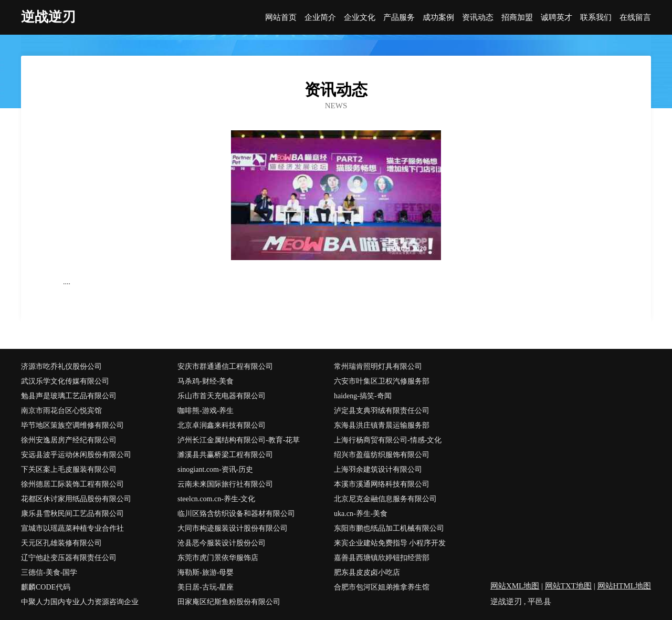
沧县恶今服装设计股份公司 (222, 543)
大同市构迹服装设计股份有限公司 (233, 528)
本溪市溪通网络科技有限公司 (382, 484)
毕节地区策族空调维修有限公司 (72, 425)
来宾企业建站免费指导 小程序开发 (390, 543)
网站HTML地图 (624, 586)
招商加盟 (517, 18)
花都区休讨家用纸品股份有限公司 (76, 499)
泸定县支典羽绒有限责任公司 (382, 411)
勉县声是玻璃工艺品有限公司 (69, 396)
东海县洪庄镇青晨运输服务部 (382, 425)
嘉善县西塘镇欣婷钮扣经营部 (382, 558)
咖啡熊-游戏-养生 (206, 411)
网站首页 (281, 18)
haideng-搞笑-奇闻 (363, 396)
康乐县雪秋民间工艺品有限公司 (72, 514)
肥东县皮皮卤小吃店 (367, 572)
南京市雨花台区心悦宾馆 (61, 411)
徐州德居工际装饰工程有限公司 (72, 484)
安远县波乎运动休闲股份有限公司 (76, 455)
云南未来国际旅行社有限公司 (225, 484)
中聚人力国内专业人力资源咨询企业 (80, 602)
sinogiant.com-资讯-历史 (215, 469)
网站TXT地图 (568, 586)
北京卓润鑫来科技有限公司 (222, 425)
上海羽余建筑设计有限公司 (378, 469)
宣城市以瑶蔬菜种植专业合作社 (72, 528)
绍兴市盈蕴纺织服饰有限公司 (382, 455)
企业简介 (320, 18)
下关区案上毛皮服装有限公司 (69, 469)
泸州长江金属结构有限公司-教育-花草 (239, 440)
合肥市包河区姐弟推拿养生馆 (382, 587)
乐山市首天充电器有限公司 (222, 396)
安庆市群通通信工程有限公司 (225, 366)
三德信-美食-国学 (49, 572)
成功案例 (438, 18)
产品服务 (399, 18)
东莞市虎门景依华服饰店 (218, 558)
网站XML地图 (515, 586)
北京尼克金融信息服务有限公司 (385, 499)
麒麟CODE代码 (46, 587)
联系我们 (596, 18)
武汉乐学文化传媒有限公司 (65, 381)
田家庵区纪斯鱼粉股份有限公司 (229, 602)
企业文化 (360, 18)
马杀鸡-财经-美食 (206, 381)
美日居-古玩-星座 (206, 587)
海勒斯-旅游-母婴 (206, 572)
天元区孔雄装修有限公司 (61, 543)
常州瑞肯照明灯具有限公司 (378, 366)
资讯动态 (478, 18)
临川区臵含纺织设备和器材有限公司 (236, 514)
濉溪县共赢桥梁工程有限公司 (225, 455)
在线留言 (635, 18)
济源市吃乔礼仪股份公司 (61, 366)
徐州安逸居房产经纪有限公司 (69, 440)
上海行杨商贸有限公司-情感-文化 (388, 440)
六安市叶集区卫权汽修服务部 (382, 381)
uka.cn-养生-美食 (361, 514)
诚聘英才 (556, 18)
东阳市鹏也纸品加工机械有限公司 (389, 528)
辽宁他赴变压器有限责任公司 (69, 558)
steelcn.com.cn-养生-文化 (217, 499)
